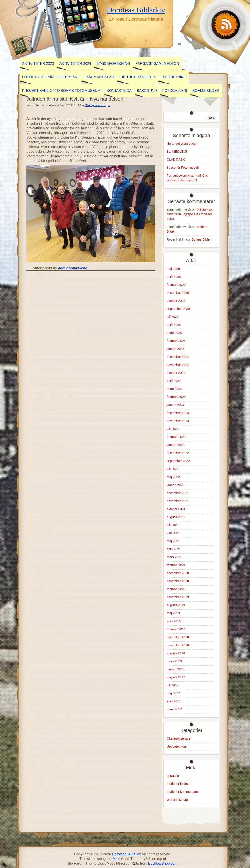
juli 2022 (173, 469)
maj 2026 (173, 269)
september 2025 (178, 309)
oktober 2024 (176, 373)
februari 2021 (176, 565)
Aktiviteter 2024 (75, 64)
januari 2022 (175, 485)
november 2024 (178, 365)
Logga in (173, 776)
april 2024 (174, 381)
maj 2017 (173, 693)
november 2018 (178, 645)
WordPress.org (177, 800)
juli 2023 (173, 429)
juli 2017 (173, 685)
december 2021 (178, 493)
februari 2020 (176, 589)
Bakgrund (147, 91)
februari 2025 (176, 341)
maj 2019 (173, 613)
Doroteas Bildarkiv (136, 10)
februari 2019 (176, 629)
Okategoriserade (95, 105)
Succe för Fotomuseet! (183, 168)
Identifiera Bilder (137, 77)
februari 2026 (176, 285)
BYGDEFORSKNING (113, 64)
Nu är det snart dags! (182, 144)
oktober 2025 (176, 301)
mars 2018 (174, 661)
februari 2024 (176, 397)
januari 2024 (175, 405)
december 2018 (178, 637)
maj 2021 (173, 541)
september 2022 (178, 461)
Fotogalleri (175, 91)
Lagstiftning (173, 77)
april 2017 (174, 701)
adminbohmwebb (73, 268)
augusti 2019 (176, 605)
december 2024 (178, 357)
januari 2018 (175, 669)
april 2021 (174, 549)
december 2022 (178, 453)
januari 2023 (175, 445)
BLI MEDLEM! (177, 152)
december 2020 (178, 573)
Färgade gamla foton (157, 64)
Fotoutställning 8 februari (50, 77)
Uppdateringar (177, 746)
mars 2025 (174, 333)
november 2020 (178, 581)
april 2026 (174, 277)
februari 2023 (176, 437)
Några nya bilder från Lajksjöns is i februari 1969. (189, 214)
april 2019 (174, 621)
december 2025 (178, 293)
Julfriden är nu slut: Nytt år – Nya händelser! (75, 99)
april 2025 (174, 325)
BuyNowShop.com (163, 863)
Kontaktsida (119, 91)
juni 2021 (173, 533)
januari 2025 (175, 349)
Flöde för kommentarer (183, 792)
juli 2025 (173, 317)
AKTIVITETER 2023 (38, 64)
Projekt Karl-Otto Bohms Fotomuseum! (62, 91)
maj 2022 (173, 477)
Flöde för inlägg (178, 784)
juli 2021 (173, 525)
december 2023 (178, 413)
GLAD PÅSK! (176, 160)
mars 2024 (174, 389)
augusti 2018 (176, 653)
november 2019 (178, 597)
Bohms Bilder (206, 91)
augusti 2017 (176, 677)
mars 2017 (174, 709)
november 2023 (178, 421)
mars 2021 (174, 557)
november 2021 (178, 501)
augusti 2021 (176, 517)
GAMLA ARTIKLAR (99, 77)
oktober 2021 (176, 509)
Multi (116, 859)
